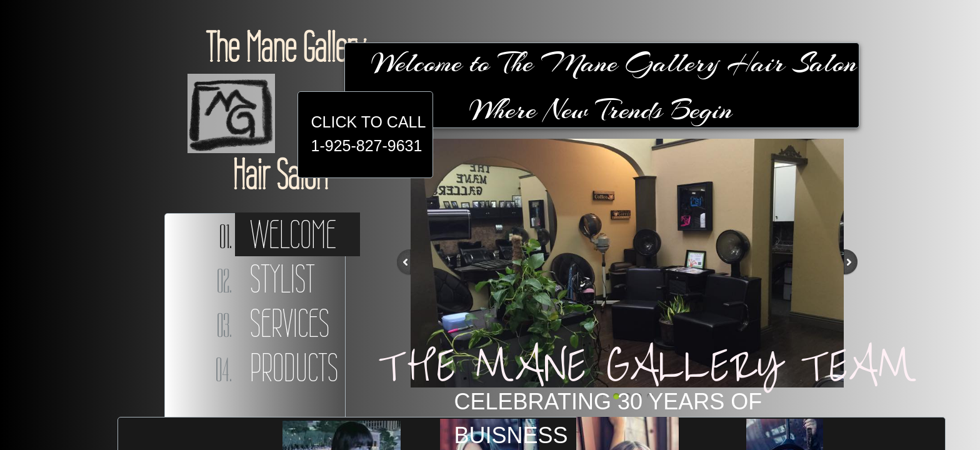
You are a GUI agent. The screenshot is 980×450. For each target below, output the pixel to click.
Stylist (282, 279)
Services (290, 323)
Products (294, 367)
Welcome (293, 234)
